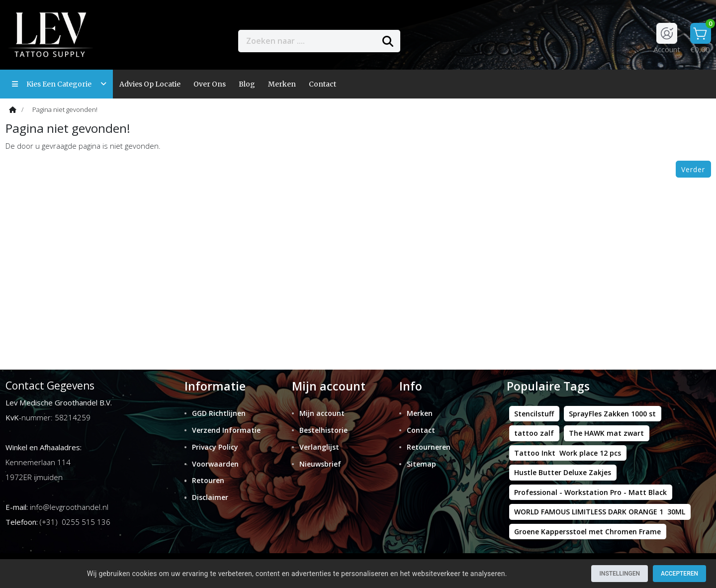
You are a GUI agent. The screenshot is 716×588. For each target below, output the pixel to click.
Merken (282, 84)
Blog (247, 84)
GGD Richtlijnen (219, 413)
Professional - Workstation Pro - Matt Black (590, 492)
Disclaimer (210, 497)
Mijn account (322, 413)
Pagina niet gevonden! (65, 109)
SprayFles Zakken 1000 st (612, 414)
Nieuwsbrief (320, 464)
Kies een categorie (59, 84)
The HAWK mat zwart (606, 433)
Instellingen (620, 574)
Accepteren (679, 574)
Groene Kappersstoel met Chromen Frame (587, 532)
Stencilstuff (534, 414)
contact (322, 84)
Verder (693, 169)
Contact (421, 430)
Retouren (208, 480)
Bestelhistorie (323, 430)
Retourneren (429, 447)
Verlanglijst (319, 447)
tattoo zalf (534, 433)
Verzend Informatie (226, 430)
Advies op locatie (150, 84)
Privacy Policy (215, 447)
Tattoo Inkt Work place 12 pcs (568, 453)
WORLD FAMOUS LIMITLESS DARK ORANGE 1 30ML (600, 512)
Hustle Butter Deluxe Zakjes (563, 472)
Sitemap (421, 464)
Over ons (210, 84)
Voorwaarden (215, 464)
